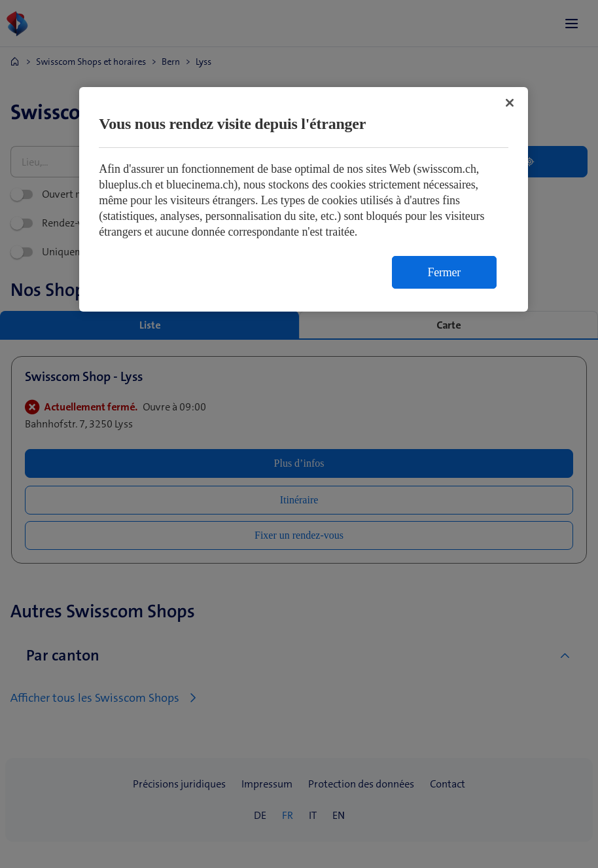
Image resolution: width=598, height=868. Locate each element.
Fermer (444, 272)
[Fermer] (510, 103)
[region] (304, 199)
